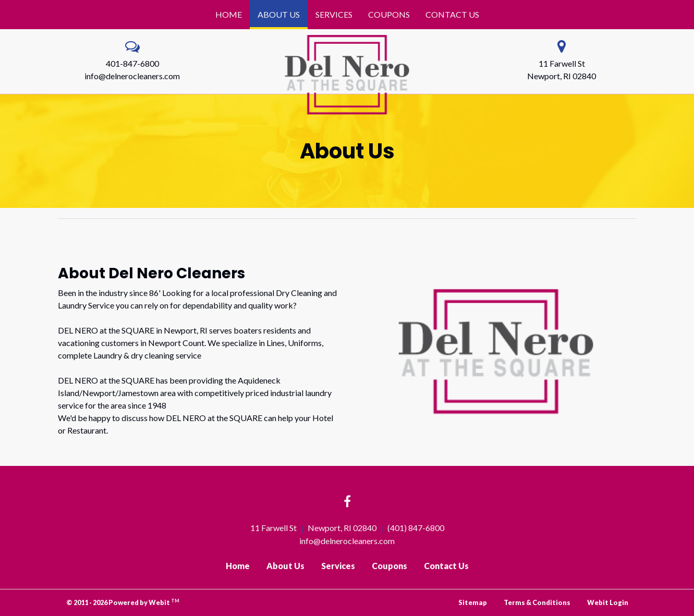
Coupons (389, 14)
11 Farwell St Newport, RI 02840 (562, 70)
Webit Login (608, 602)
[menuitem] (229, 15)
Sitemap (473, 602)
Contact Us (452, 14)
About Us (283, 11)
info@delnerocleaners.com (132, 76)
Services (334, 14)
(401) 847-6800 (416, 528)
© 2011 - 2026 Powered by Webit (123, 602)
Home (229, 14)
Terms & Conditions (537, 602)
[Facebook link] (347, 502)
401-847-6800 (132, 63)
